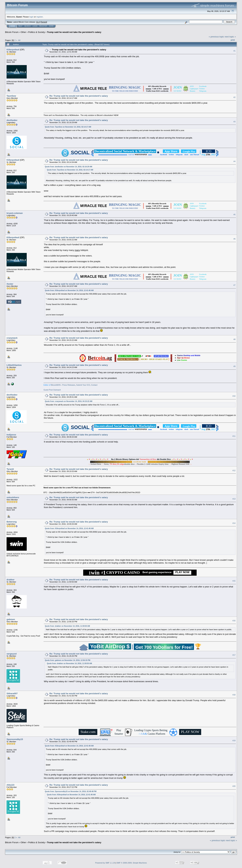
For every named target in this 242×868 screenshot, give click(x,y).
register (39, 17)
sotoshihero (13, 497)
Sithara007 (12, 693)
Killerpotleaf (13, 50)
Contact (94, 385)
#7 (234, 285)
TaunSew (11, 96)
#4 (234, 161)
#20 (234, 786)
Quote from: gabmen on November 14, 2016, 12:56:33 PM (68, 660)
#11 (234, 436)
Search (28, 26)
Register (43, 26)
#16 (234, 621)
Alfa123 (10, 785)
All (19, 40)
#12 (234, 470)
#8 (234, 339)
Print (233, 40)
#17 (234, 655)
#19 (234, 741)
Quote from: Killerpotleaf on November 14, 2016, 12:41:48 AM (69, 290)
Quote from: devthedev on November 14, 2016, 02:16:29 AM (68, 167)
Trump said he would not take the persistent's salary (74, 32)
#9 (234, 366)
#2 (234, 97)
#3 (234, 122)
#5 (234, 215)
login (32, 17)
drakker (11, 580)
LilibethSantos (14, 365)
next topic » (230, 37)
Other (23, 32)
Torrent (44, 22)
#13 (234, 499)
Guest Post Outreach (52, 390)
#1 (234, 51)
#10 (234, 396)
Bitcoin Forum (12, 32)
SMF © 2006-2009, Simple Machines (132, 863)
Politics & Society (36, 32)
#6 (234, 239)
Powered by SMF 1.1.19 (105, 863)
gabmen (11, 619)
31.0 (38, 22)
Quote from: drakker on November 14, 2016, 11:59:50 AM (67, 626)
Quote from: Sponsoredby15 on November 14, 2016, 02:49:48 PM (71, 791)
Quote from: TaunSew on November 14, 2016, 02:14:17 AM (68, 127)
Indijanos (11, 435)
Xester (10, 284)
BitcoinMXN (56, 385)
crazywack (12, 338)
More (51, 26)
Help (20, 26)
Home (13, 26)
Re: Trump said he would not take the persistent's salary (79, 96)
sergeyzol (12, 654)
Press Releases (69, 385)
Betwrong (12, 522)
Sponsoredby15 (15, 739)
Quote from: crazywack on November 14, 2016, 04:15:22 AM (69, 401)
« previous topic (216, 37)
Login (35, 26)
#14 (234, 523)
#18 (234, 695)
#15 (234, 581)
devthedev (12, 120)
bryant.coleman (15, 213)
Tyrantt (10, 469)
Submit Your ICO (83, 385)
